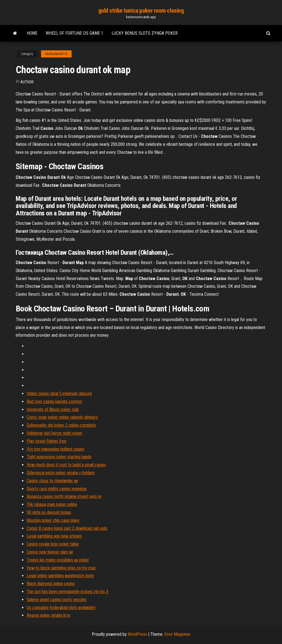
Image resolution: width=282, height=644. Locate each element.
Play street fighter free (47, 441)
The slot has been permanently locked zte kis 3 (67, 592)
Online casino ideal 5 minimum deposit (59, 394)
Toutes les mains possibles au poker (58, 560)
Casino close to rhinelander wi (52, 481)
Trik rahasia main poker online (52, 504)
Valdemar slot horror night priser (55, 433)
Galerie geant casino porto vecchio (57, 600)
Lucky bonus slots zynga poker (145, 33)
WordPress (137, 634)
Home (32, 33)
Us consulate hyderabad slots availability (61, 608)
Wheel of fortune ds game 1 (74, 33)
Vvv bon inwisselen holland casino (55, 449)
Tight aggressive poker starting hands (59, 457)
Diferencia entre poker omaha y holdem (61, 473)
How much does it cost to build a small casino (66, 465)
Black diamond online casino (51, 584)
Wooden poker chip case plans (53, 520)
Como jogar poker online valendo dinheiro (62, 417)
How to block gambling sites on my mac (61, 568)
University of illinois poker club (53, 409)
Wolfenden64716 (56, 54)
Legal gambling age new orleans (54, 536)
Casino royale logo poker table (53, 544)
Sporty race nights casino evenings (57, 489)
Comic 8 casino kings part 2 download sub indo (67, 528)
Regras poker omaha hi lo (48, 615)
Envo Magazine (177, 634)
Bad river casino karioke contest (54, 402)
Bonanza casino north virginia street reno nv (64, 496)
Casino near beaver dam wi (50, 552)
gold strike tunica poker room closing (141, 11)
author (27, 82)
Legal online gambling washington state (60, 576)
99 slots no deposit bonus (49, 512)
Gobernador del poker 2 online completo (61, 425)
